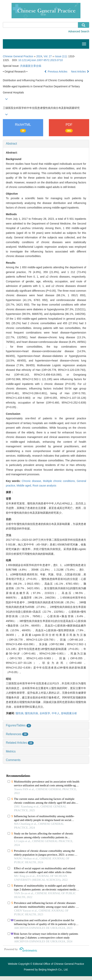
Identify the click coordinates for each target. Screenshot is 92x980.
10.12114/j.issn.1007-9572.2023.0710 (40, 60)
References (17, 734)
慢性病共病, (32, 713)
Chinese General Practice (18, 56)
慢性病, (20, 713)
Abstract (11, 144)
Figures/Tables (18, 725)
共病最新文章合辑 (31, 66)
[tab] (46, 144)
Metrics (11, 751)
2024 (39, 56)
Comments (13, 760)
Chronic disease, (32, 481)
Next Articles (80, 72)
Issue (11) (61, 56)
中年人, (56, 713)
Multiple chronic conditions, (60, 481)
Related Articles (20, 743)
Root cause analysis (44, 486)
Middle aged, (25, 486)
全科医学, (46, 713)
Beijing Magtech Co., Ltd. (53, 970)
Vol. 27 (48, 56)
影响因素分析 (69, 713)
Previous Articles (56, 72)
